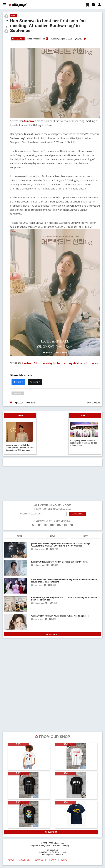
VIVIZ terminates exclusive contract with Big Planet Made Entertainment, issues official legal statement (65, 581)
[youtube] (52, 525)
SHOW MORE (51, 832)
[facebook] (33, 525)
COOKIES (39, 860)
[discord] (59, 525)
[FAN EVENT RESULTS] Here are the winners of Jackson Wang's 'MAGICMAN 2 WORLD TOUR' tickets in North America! (61, 545)
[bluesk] (72, 525)
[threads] (66, 525)
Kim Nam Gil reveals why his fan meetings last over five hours (60, 363)
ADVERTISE (24, 860)
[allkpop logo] (18, 5)
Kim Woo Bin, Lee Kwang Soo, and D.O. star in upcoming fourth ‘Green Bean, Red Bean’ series (64, 599)
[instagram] (46, 525)
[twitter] (39, 525)
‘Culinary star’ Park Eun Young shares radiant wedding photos (60, 616)
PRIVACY (52, 860)
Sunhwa (29, 121)
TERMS (64, 860)
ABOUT (11, 860)
